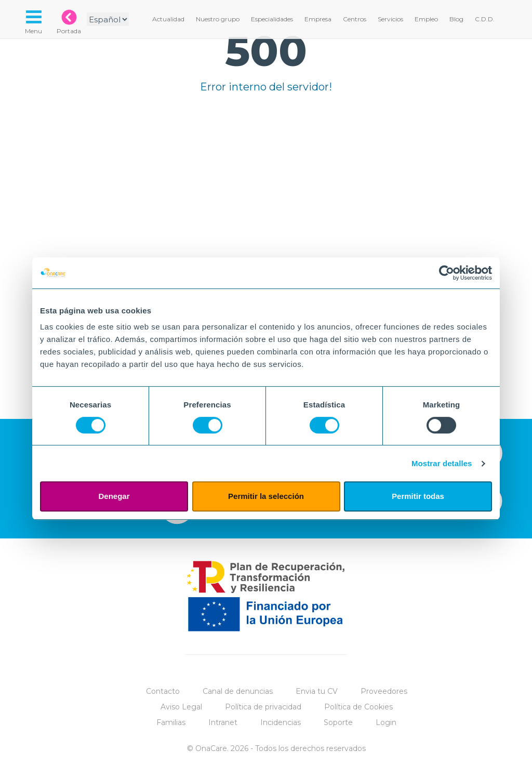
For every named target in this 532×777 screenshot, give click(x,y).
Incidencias (281, 722)
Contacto (163, 691)
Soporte (338, 722)
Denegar (114, 496)
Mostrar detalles (442, 463)
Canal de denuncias (238, 691)
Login (386, 722)
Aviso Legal (181, 707)
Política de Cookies (358, 707)
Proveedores (384, 691)
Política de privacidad (263, 707)
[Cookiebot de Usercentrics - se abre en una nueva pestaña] (447, 273)
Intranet (223, 722)
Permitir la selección (266, 496)
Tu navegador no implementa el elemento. (266, 222)
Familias (171, 722)
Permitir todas (418, 496)
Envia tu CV (317, 691)
